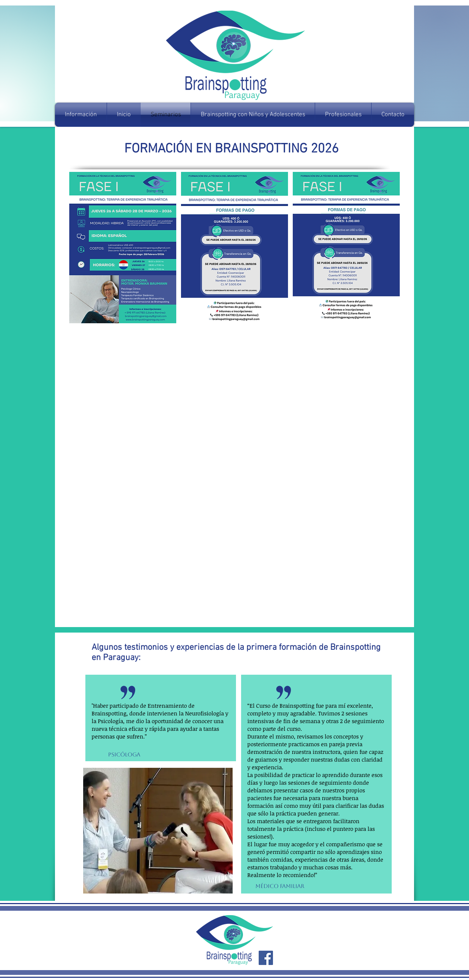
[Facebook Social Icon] (266, 958)
